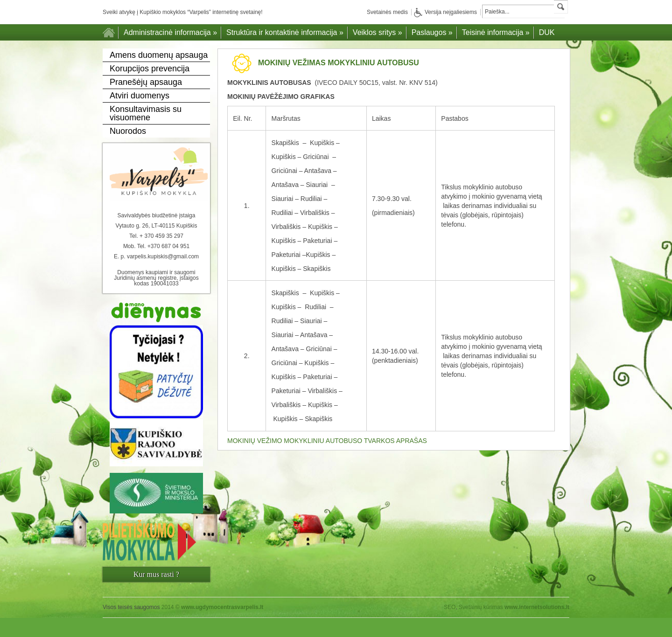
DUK (547, 32)
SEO (450, 607)
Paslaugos (432, 32)
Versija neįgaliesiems (445, 12)
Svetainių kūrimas (481, 607)
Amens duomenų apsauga (159, 55)
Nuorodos (128, 131)
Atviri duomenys (140, 96)
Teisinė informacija (496, 32)
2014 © (213, 607)
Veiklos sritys (378, 32)
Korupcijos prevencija (150, 69)
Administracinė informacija (170, 32)
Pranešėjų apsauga (146, 82)
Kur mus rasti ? (156, 574)
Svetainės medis (387, 12)
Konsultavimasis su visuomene (146, 113)
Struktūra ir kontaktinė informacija (285, 32)
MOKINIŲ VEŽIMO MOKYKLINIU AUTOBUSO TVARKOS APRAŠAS (327, 441)
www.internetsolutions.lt (537, 607)
